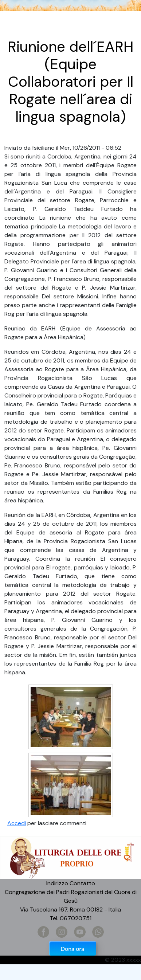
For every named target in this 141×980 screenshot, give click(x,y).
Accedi (17, 823)
